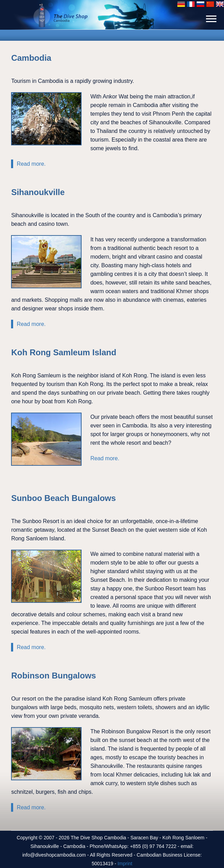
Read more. (31, 164)
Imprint (125, 864)
